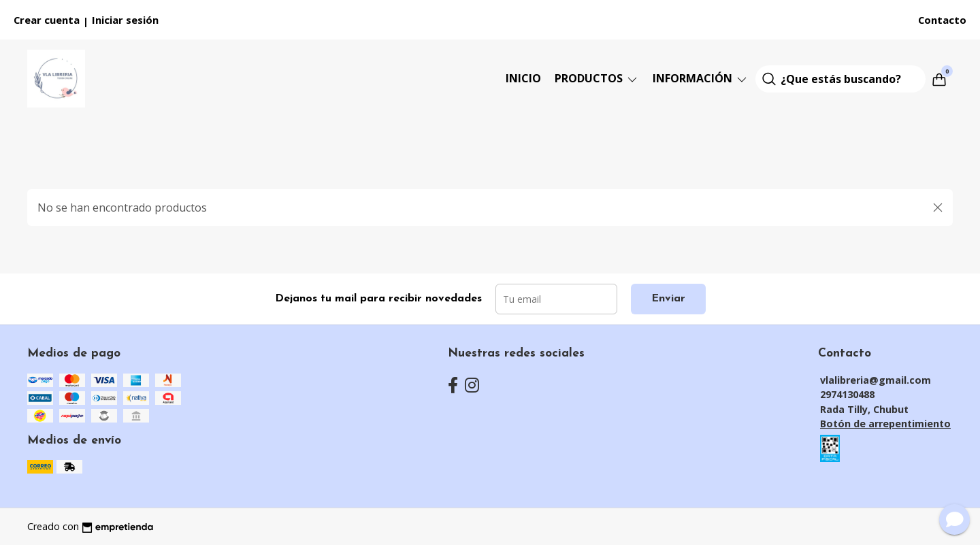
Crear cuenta (47, 20)
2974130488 (847, 394)
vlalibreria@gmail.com (876, 380)
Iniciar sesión (125, 20)
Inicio (523, 78)
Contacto (942, 20)
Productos (597, 78)
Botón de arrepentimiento (885, 424)
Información (701, 78)
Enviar (668, 299)
